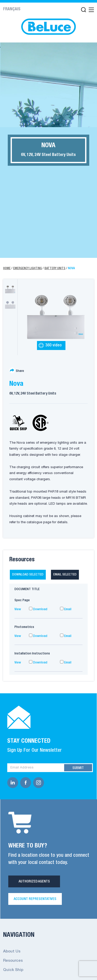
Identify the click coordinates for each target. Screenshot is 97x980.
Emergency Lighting (28, 268)
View (18, 609)
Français (12, 9)
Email (66, 609)
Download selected (28, 575)
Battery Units (55, 268)
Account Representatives (35, 899)
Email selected (65, 575)
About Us (12, 951)
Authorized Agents (34, 881)
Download (38, 609)
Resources (13, 961)
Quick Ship (13, 970)
